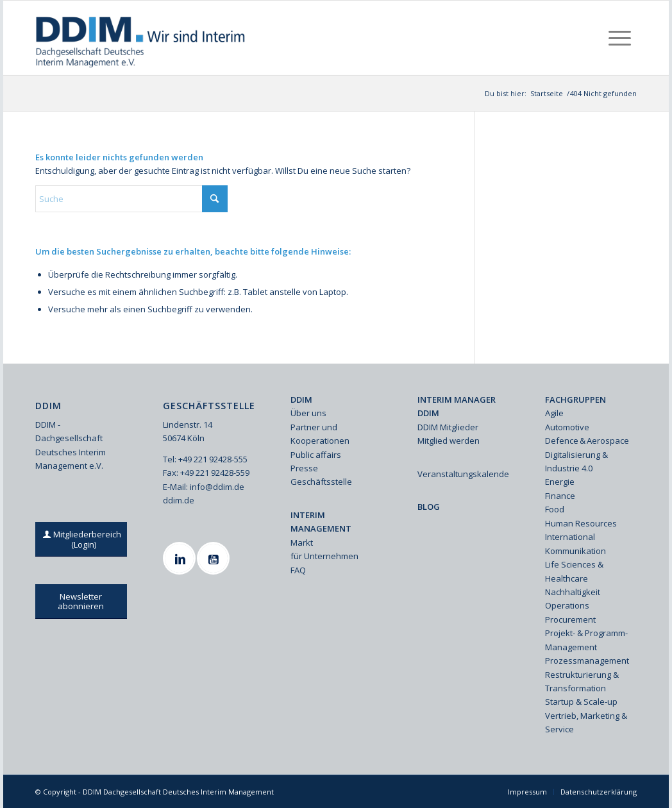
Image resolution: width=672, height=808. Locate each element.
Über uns (308, 413)
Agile (554, 413)
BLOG (429, 507)
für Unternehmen (324, 556)
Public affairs (316, 455)
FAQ (298, 570)
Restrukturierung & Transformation (582, 681)
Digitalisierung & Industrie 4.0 (576, 461)
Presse (304, 468)
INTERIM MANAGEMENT (321, 522)
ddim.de (179, 500)
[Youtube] (215, 558)
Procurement (570, 619)
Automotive (567, 427)
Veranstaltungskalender (463, 474)
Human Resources (581, 523)
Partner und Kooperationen (320, 434)
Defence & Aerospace (587, 441)
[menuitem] (620, 38)
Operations (567, 605)
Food (555, 509)
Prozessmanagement (587, 661)
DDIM (301, 400)
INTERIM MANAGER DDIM (457, 406)
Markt (302, 543)
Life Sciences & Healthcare (574, 571)
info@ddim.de (217, 487)
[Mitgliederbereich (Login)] (83, 539)
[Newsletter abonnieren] (81, 602)
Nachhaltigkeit (573, 592)
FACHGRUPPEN (575, 400)
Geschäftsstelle (321, 482)
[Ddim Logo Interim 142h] (141, 38)
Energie (560, 482)
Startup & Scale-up (581, 702)
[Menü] (620, 38)
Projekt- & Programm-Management (586, 640)
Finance (560, 496)
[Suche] (131, 199)
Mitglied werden (449, 441)
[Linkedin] (181, 558)
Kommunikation (575, 551)
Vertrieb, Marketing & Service (586, 722)
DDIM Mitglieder (448, 427)
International (570, 537)
